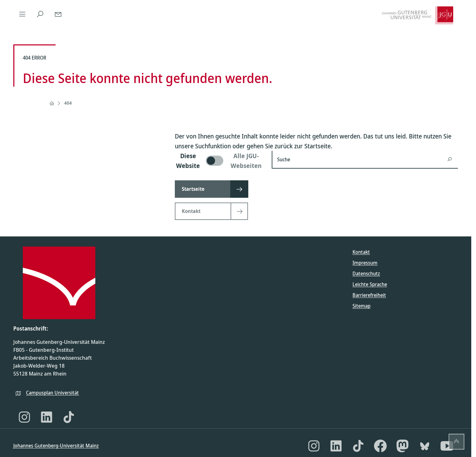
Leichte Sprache (370, 284)
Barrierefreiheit (369, 295)
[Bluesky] (425, 446)
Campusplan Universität (52, 393)
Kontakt (361, 252)
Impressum (365, 263)
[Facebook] (380, 446)
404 (68, 103)
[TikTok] (69, 417)
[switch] (219, 161)
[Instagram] (24, 417)
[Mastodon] (403, 446)
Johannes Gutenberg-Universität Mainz (56, 446)
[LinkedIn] (47, 417)
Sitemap (362, 306)
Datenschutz (366, 274)
